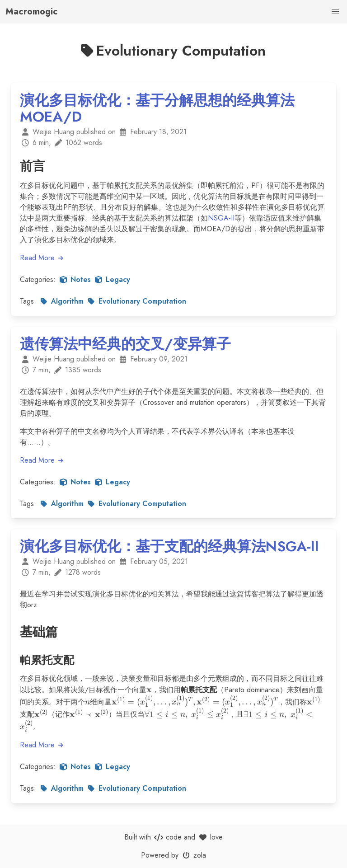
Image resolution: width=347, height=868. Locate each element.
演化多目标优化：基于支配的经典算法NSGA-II (169, 546)
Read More (42, 258)
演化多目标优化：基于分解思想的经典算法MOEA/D (157, 108)
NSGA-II (221, 218)
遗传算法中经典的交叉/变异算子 (125, 344)
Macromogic (32, 12)
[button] (335, 12)
